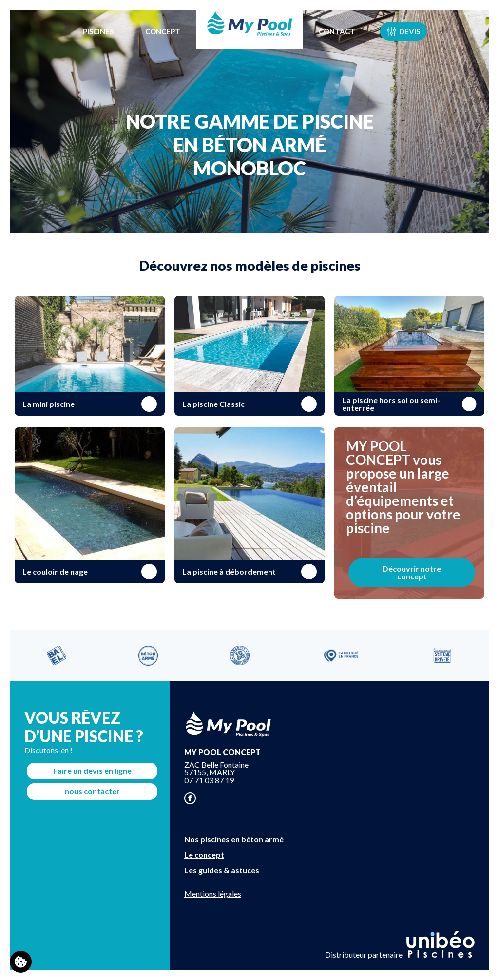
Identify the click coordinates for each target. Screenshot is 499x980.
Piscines (98, 31)
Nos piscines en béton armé (234, 839)
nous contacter (92, 791)
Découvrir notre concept (412, 572)
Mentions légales (213, 894)
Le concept (204, 855)
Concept (163, 31)
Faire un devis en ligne (92, 771)
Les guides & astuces (222, 870)
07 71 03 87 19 (209, 780)
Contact (337, 31)
